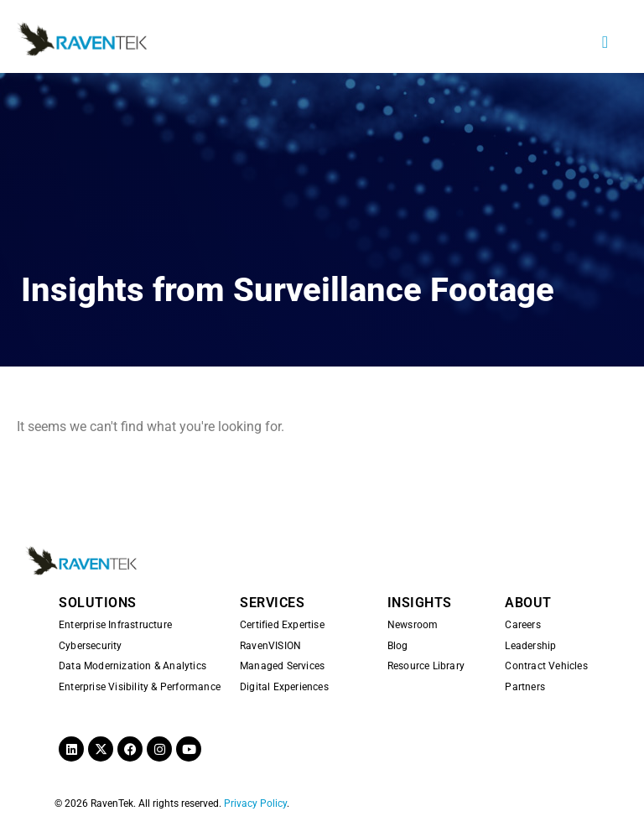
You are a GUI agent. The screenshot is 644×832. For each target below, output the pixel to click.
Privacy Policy (255, 803)
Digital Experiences (284, 687)
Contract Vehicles (546, 666)
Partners (525, 687)
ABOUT (528, 603)
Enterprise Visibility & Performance (140, 687)
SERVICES (272, 603)
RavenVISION (270, 646)
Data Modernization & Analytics (132, 666)
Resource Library (426, 666)
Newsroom (413, 625)
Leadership (530, 646)
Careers (522, 625)
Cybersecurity (91, 646)
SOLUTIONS (98, 603)
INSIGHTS (420, 603)
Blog (398, 646)
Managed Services (282, 666)
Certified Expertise (282, 625)
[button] (605, 42)
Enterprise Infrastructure (115, 625)
